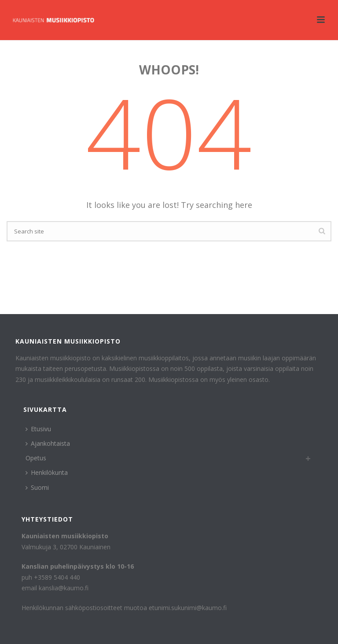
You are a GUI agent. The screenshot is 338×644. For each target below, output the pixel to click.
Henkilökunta (47, 472)
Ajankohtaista (48, 443)
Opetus (36, 458)
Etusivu (38, 429)
